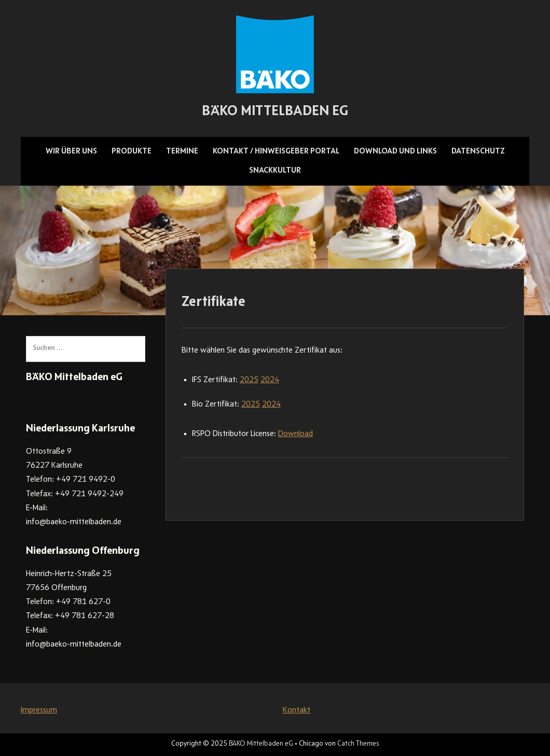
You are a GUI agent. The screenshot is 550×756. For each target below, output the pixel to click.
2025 (249, 380)
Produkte (132, 151)
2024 (270, 380)
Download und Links (395, 151)
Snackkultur (275, 171)
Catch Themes (358, 744)
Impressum (39, 710)
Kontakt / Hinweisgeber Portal (276, 151)
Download (295, 434)
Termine (182, 151)
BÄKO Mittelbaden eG (275, 112)
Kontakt (297, 710)
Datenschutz (478, 151)
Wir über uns (71, 151)
